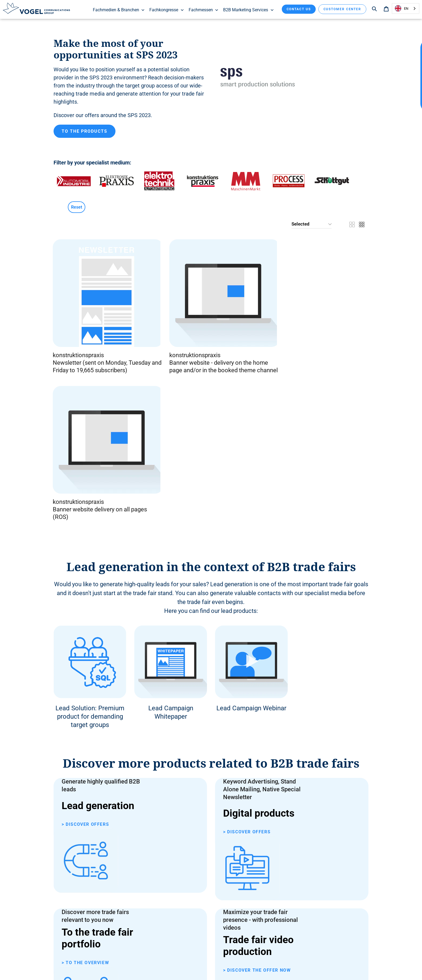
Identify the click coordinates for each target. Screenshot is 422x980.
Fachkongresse (167, 10)
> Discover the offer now (257, 751)
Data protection (187, 966)
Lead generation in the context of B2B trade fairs (211, 402)
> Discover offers (85, 668)
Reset (77, 209)
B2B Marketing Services (249, 10)
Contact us (299, 9)
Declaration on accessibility (146, 966)
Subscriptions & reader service (329, 966)
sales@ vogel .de (116, 857)
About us (291, 966)
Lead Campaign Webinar (251, 543)
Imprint (248, 966)
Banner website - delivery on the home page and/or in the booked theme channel (171, 337)
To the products (85, 133)
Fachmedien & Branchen (119, 10)
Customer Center (342, 9)
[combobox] (406, 8)
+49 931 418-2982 (118, 833)
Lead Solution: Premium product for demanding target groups (90, 552)
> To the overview (85, 747)
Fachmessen (204, 10)
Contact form (111, 808)
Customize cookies (221, 966)
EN (402, 8)
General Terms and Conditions (93, 966)
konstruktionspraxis (79, 322)
